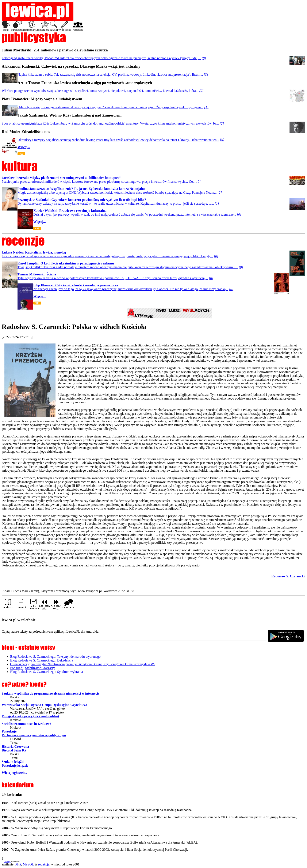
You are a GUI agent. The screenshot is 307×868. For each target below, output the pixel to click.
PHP (18, 864)
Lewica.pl (7, 862)
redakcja (44, 864)
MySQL (28, 864)
